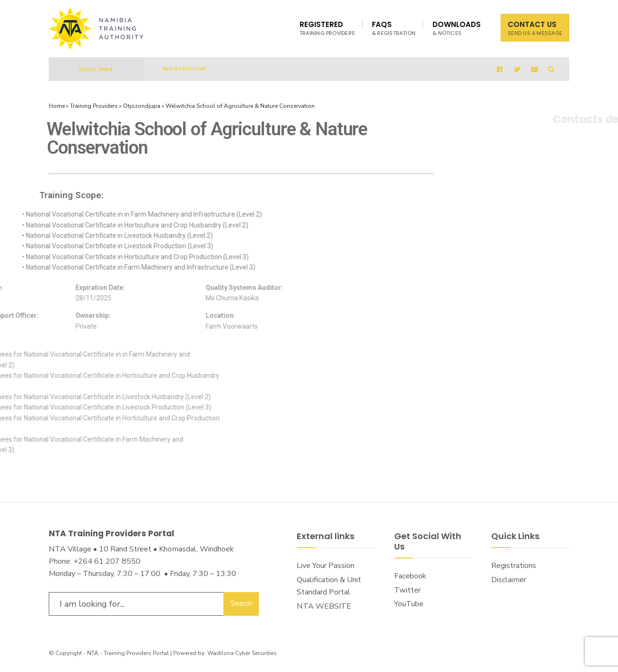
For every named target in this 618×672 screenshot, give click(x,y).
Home (57, 106)
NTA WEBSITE (324, 606)
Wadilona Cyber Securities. (243, 653)
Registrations (184, 69)
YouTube (409, 604)
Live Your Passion (326, 566)
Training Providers (94, 106)
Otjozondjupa (142, 106)
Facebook (410, 576)
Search (241, 603)
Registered (327, 28)
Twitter (407, 590)
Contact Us (535, 28)
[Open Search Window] (551, 69)
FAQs (394, 28)
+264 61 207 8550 (107, 561)
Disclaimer (509, 580)
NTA (93, 653)
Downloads (457, 28)
